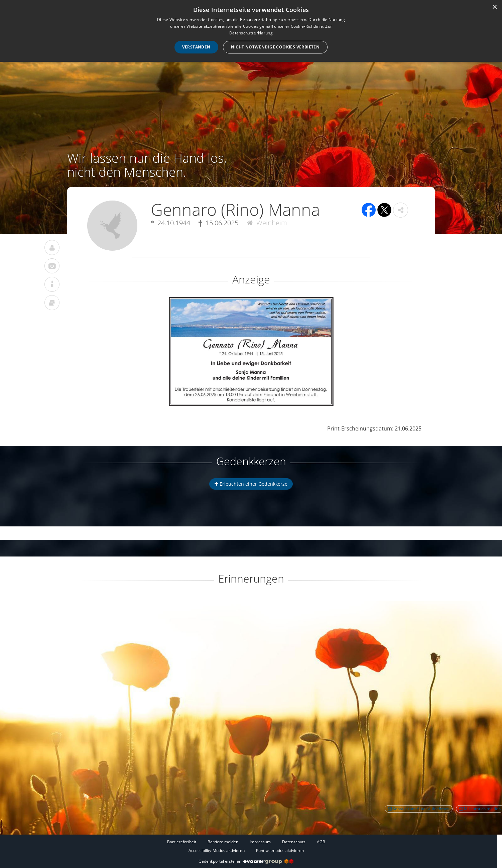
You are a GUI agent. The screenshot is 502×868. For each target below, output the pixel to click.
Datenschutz (294, 842)
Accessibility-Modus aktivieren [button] (217, 850)
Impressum (260, 842)
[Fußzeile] (246, 846)
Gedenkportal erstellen (246, 861)
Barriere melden (223, 842)
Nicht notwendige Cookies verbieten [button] (275, 47)
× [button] (494, 7)
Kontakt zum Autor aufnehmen (419, 809)
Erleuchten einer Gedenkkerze (251, 484)
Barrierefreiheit (182, 842)
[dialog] (251, 31)
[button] (401, 210)
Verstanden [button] (196, 47)
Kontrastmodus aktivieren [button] (280, 850)
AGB (321, 842)
